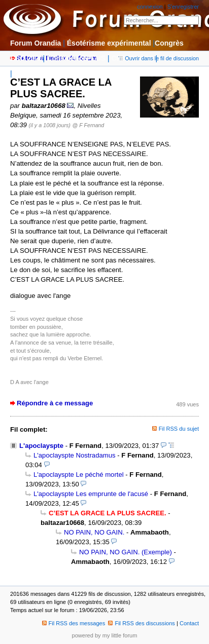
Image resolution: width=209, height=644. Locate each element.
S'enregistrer (183, 7)
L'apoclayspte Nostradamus (75, 455)
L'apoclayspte (41, 446)
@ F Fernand (89, 125)
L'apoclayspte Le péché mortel (79, 475)
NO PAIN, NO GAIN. (94, 532)
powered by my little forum (105, 635)
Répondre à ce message (55, 403)
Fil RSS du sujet (179, 429)
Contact (189, 623)
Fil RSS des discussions (142, 623)
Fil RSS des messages (74, 623)
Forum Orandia (36, 43)
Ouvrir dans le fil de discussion (159, 58)
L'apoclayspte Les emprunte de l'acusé (91, 494)
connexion (150, 7)
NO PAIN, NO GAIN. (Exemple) (126, 552)
